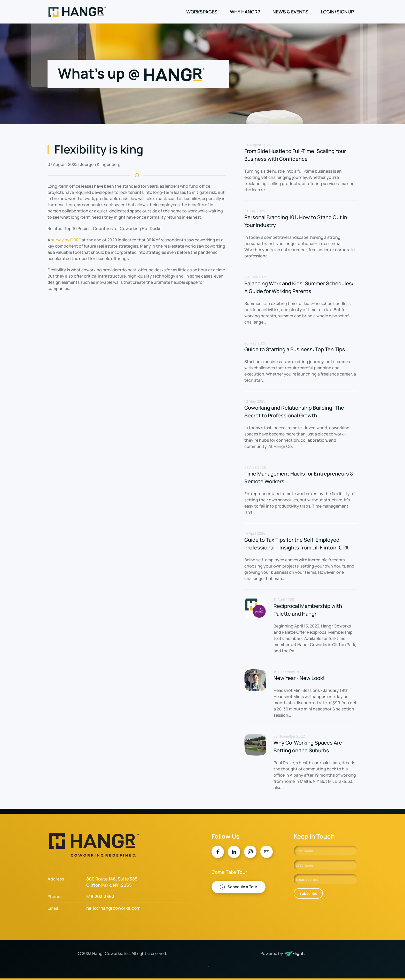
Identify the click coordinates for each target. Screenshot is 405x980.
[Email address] (326, 879)
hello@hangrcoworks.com (113, 908)
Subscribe (308, 893)
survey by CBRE (66, 240)
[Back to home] (78, 12)
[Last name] (326, 865)
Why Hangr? (245, 12)
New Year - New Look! (299, 678)
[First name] (326, 851)
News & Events (290, 12)
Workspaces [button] (202, 12)
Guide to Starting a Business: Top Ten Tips (295, 349)
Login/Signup (337, 12)
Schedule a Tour (239, 887)
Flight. (299, 953)
